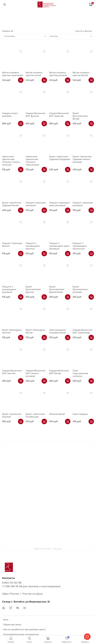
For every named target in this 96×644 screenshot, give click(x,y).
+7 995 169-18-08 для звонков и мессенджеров (31, 586)
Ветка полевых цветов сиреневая (13, 74)
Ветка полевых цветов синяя (34, 74)
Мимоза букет (57, 414)
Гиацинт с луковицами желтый (33, 246)
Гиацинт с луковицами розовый (9, 289)
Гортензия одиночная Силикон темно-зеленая (11, 161)
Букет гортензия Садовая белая (12, 204)
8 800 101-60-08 (12, 583)
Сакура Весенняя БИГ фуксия (35, 115)
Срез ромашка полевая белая (58, 331)
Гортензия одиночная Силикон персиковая (32, 161)
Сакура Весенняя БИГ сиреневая (82, 331)
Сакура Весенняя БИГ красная (59, 115)
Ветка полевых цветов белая (81, 74)
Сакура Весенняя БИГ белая (59, 372)
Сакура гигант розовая (10, 115)
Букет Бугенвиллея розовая (80, 289)
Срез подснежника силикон (80, 373)
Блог (6, 620)
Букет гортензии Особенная (35, 415)
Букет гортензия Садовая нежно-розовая (82, 159)
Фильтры (72, 36)
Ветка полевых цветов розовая (58, 74)
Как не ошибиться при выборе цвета (24, 629)
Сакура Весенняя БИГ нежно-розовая (35, 373)
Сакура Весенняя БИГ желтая (12, 372)
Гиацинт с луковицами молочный (80, 246)
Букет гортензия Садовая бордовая (60, 158)
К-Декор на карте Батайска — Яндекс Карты (48, 549)
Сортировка (26, 36)
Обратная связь (12, 625)
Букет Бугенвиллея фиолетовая (57, 289)
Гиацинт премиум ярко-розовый (59, 204)
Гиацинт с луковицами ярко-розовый (60, 246)
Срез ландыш (80, 414)
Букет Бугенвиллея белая (80, 116)
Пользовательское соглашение (21, 634)
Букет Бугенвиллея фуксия (33, 289)
